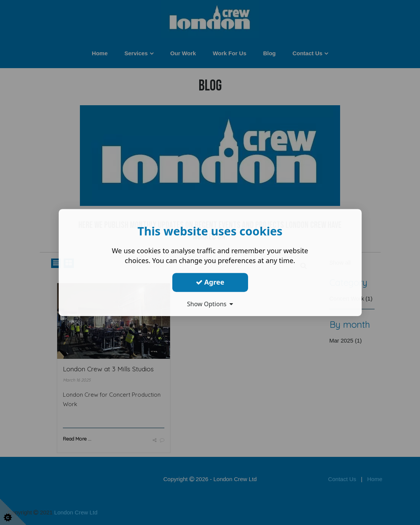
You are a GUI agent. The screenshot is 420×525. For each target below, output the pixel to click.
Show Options (210, 304)
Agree (210, 282)
